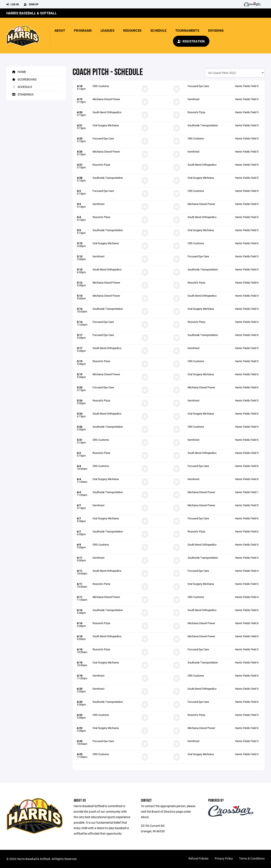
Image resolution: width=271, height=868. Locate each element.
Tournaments (187, 30)
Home (18, 72)
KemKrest (194, 99)
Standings (22, 94)
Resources (132, 30)
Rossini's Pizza (196, 112)
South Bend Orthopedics (107, 112)
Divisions (216, 30)
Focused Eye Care (198, 86)
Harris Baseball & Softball (32, 13)
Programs (83, 30)
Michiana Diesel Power (106, 99)
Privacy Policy (224, 858)
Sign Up (31, 4)
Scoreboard (24, 79)
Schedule (158, 30)
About (60, 30)
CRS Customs (101, 86)
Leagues (107, 30)
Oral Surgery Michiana (106, 125)
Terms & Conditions (252, 858)
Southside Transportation (203, 125)
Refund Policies (198, 858)
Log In (12, 4)
